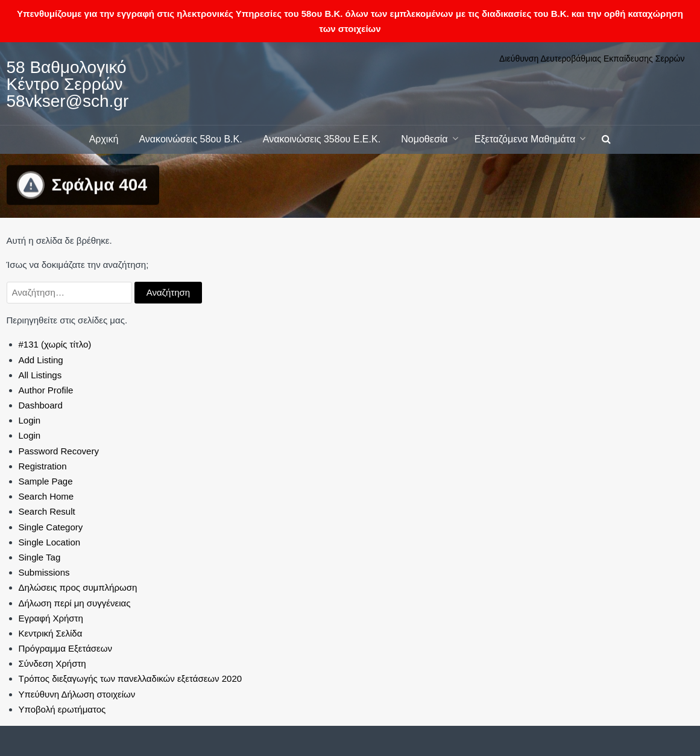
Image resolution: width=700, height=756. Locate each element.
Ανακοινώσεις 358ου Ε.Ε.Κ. (322, 139)
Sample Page (46, 481)
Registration (43, 466)
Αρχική (104, 139)
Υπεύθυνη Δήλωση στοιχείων (77, 694)
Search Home (46, 496)
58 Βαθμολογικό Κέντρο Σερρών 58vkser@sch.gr (68, 84)
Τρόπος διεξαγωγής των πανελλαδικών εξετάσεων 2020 (131, 678)
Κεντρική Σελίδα (51, 633)
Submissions (44, 572)
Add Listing (41, 360)
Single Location (50, 542)
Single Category (51, 527)
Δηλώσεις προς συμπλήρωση (78, 587)
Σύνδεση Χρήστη (52, 663)
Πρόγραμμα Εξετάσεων (66, 648)
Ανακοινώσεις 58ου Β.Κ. (190, 139)
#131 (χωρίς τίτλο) (55, 344)
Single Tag (40, 557)
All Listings (40, 375)
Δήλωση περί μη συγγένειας (75, 603)
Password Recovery (59, 451)
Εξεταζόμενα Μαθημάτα (525, 139)
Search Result (47, 511)
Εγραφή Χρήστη (51, 618)
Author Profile (46, 390)
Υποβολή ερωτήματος (62, 709)
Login (30, 420)
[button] (606, 140)
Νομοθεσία (424, 139)
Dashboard (41, 405)
